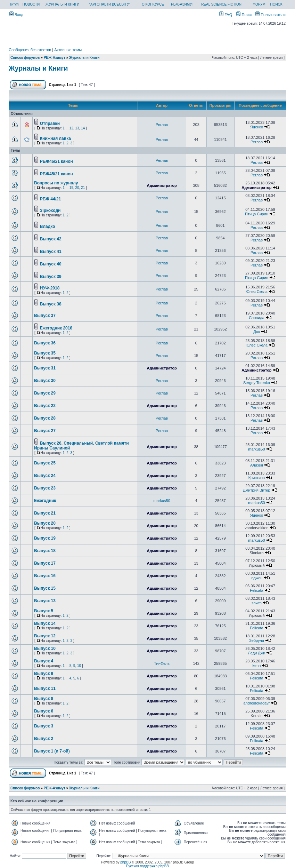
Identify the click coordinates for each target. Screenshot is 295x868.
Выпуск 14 (45, 623)
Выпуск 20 (45, 523)
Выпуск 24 (45, 476)
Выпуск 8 (44, 699)
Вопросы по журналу (56, 183)
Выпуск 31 (45, 368)
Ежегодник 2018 (56, 328)
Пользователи (271, 15)
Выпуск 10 (45, 648)
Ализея (257, 465)
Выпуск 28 (45, 418)
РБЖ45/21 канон (56, 174)
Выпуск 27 (45, 431)
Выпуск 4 (44, 661)
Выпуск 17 (45, 563)
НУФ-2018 (50, 288)
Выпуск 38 (51, 304)
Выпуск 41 (51, 252)
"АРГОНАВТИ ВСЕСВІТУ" (109, 4)
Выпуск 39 (51, 277)
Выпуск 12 (45, 636)
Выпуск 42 (51, 239)
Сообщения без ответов (30, 50)
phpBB (125, 862)
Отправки (50, 124)
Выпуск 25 (45, 463)
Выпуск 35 (45, 353)
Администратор (162, 185)
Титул (14, 4)
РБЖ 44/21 (51, 199)
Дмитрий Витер (256, 490)
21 (83, 188)
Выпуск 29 (45, 393)
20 (77, 188)
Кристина (257, 478)
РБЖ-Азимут (55, 58)
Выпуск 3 (44, 726)
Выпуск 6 (44, 711)
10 (79, 666)
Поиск (244, 15)
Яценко (257, 127)
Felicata (257, 590)
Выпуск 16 (45, 576)
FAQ (226, 15)
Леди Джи (257, 653)
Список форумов (25, 58)
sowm (257, 603)
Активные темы (68, 50)
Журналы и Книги (84, 58)
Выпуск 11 (45, 688)
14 (83, 128)
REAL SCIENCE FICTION (221, 4)
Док (257, 332)
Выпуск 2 (44, 739)
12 (71, 128)
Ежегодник (45, 501)
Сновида (257, 318)
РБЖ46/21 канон (56, 161)
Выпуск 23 (45, 488)
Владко (48, 226)
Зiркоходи (50, 210)
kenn (257, 666)
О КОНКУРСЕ (153, 4)
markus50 (256, 449)
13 (77, 128)
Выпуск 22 (45, 406)
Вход (16, 15)
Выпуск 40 (51, 264)
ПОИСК (276, 4)
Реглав (162, 125)
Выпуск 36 (45, 343)
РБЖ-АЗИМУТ (182, 4)
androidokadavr (257, 703)
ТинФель (162, 663)
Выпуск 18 (45, 551)
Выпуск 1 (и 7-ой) (52, 751)
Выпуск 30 (45, 381)
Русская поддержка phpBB (147, 866)
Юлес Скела (257, 292)
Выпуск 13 (45, 601)
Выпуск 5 (44, 611)
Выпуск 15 (45, 588)
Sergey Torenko (257, 383)
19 (71, 188)
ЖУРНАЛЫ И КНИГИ (63, 4)
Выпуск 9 (44, 674)
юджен (256, 578)
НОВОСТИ (31, 4)
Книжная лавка (55, 138)
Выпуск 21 (45, 513)
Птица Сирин (257, 214)
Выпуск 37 (45, 316)
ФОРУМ (259, 4)
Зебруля (257, 640)
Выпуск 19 (45, 538)
